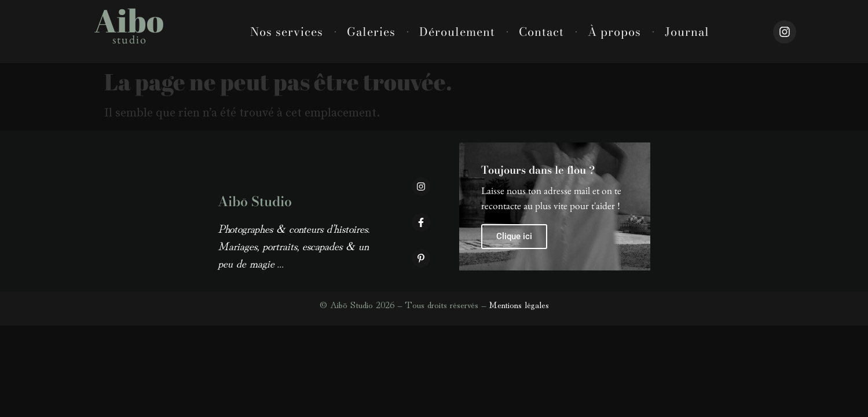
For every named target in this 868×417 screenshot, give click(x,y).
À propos (614, 32)
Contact (541, 32)
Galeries (371, 32)
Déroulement (457, 32)
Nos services (287, 32)
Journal (687, 32)
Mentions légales (519, 304)
